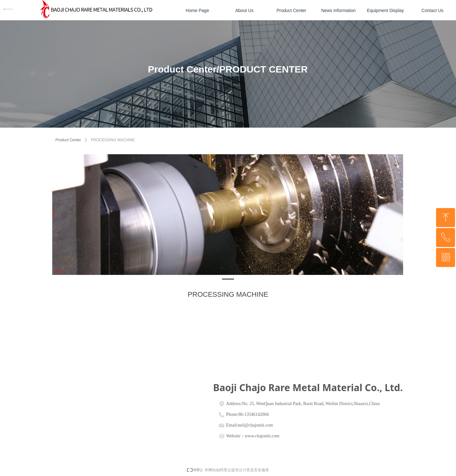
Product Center (68, 140)
